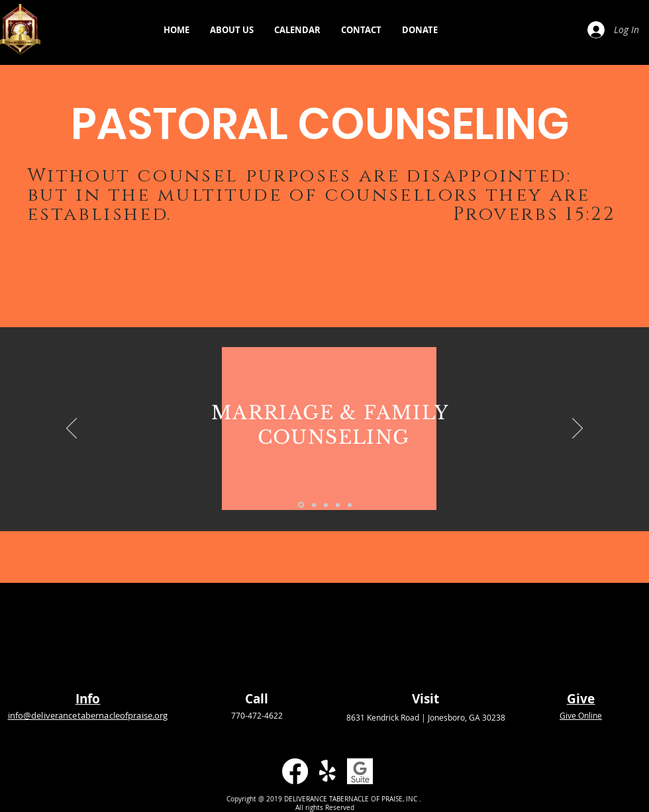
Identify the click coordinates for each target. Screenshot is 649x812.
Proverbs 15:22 (534, 214)
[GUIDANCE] (314, 505)
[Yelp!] (327, 771)
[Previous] (72, 429)
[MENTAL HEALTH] (326, 505)
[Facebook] (295, 771)
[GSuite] (360, 771)
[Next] (577, 429)
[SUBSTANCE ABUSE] (338, 505)
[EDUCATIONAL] (350, 505)
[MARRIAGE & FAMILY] (301, 505)
